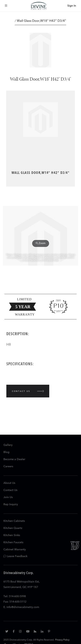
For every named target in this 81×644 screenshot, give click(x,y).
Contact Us (10, 490)
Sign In (72, 6)
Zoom (41, 243)
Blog (6, 452)
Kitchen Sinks (12, 535)
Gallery (8, 445)
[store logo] (39, 6)
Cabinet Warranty (15, 550)
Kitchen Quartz (13, 528)
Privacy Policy (62, 640)
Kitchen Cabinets (14, 521)
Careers (8, 466)
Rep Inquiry (11, 504)
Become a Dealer (14, 459)
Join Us (8, 497)
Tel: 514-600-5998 (15, 596)
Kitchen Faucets (13, 542)
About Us (9, 483)
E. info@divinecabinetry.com (21, 607)
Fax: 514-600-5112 (15, 602)
